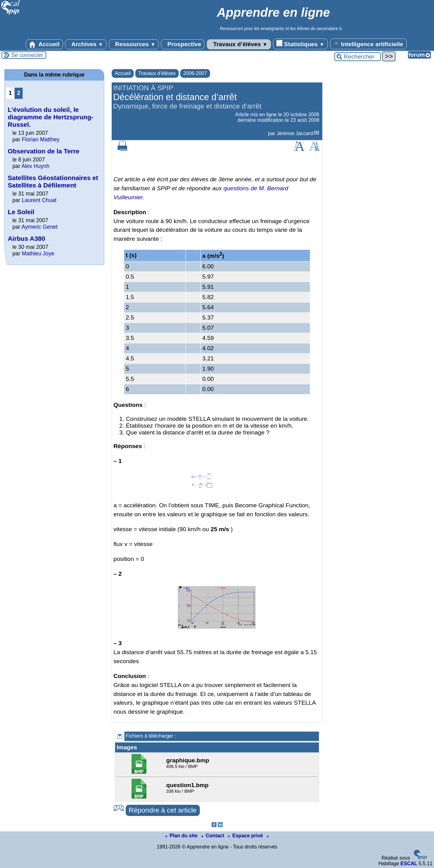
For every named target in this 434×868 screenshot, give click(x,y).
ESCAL (409, 864)
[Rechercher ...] (358, 57)
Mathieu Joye (38, 253)
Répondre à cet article (163, 810)
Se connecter (27, 55)
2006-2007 (195, 73)
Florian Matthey (40, 139)
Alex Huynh (35, 166)
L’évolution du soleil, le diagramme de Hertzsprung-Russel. (51, 117)
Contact (213, 836)
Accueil (44, 44)
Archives (86, 44)
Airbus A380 (27, 238)
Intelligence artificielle (368, 44)
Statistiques (300, 44)
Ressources (134, 44)
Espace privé (246, 836)
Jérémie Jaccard (295, 133)
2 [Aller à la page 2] (19, 93)
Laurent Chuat (39, 200)
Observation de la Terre (44, 151)
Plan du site (182, 836)
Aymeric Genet (39, 227)
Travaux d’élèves (239, 44)
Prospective (183, 44)
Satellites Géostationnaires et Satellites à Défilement (53, 181)
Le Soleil (21, 212)
